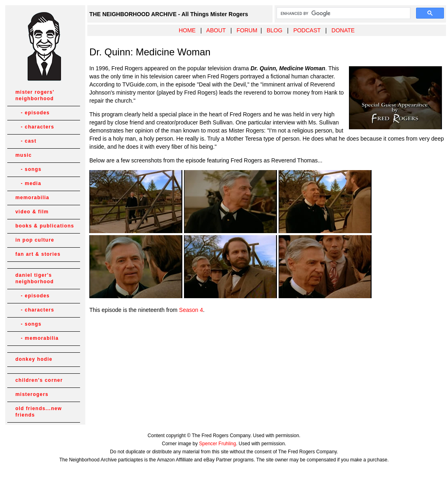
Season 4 (191, 310)
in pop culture (35, 240)
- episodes (33, 113)
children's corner (39, 380)
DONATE (343, 30)
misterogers (32, 394)
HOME (187, 30)
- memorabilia (37, 338)
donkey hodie (34, 359)
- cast (26, 141)
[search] (343, 13)
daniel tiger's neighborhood (35, 278)
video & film (32, 212)
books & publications (45, 226)
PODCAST (307, 30)
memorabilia (32, 198)
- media (28, 183)
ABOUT (216, 30)
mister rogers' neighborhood (35, 95)
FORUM (247, 30)
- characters (35, 127)
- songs (29, 169)
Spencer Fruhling (217, 444)
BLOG (274, 30)
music (24, 155)
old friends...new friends (39, 412)
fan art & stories (38, 254)
